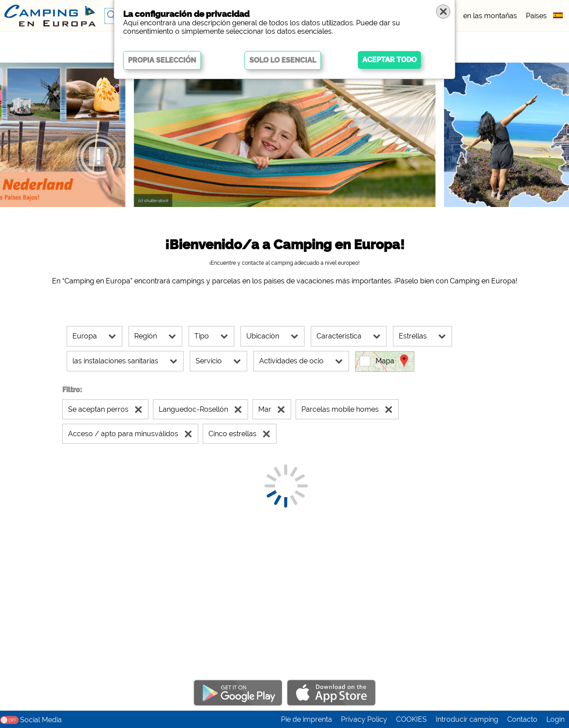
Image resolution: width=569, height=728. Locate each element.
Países (536, 16)
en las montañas (490, 16)
